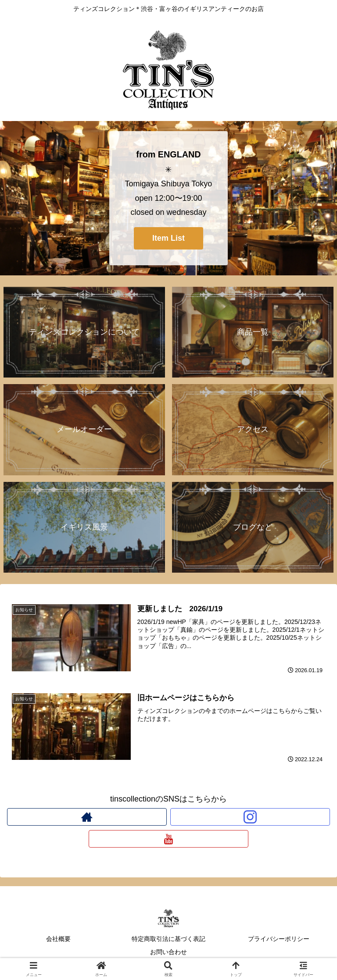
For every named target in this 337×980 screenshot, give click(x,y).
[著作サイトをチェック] (87, 817)
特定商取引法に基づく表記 (168, 939)
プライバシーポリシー (279, 939)
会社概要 (58, 939)
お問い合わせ (168, 952)
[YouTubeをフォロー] (168, 839)
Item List (168, 238)
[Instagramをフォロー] (250, 817)
